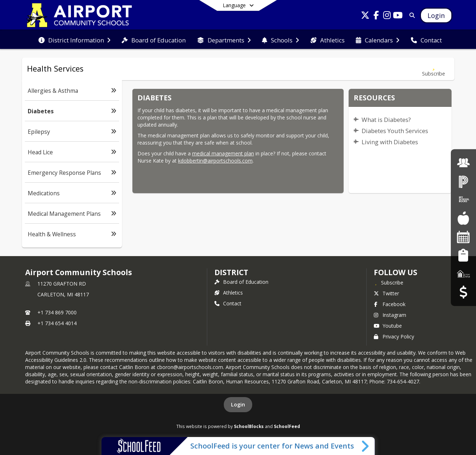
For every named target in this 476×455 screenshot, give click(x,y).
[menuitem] (74, 40)
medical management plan (223, 153)
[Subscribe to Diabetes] (434, 69)
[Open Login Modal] (436, 15)
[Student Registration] (463, 255)
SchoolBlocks (249, 426)
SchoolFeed (287, 426)
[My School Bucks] (463, 200)
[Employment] (463, 163)
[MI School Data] (463, 274)
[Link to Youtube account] (398, 16)
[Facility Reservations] (463, 237)
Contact (228, 303)
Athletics (229, 293)
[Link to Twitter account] (365, 16)
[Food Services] (463, 218)
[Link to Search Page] (411, 15)
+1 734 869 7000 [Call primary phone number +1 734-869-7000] (57, 312)
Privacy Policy (394, 336)
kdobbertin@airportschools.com (215, 161)
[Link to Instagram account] (387, 16)
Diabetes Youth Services (395, 131)
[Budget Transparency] (463, 292)
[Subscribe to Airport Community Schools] (389, 282)
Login (238, 404)
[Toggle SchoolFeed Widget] (366, 446)
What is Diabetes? (386, 120)
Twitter (386, 293)
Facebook (390, 304)
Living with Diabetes (390, 142)
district (231, 272)
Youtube (388, 326)
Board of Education (241, 282)
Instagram (390, 315)
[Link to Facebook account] (376, 16)
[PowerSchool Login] (463, 181)
